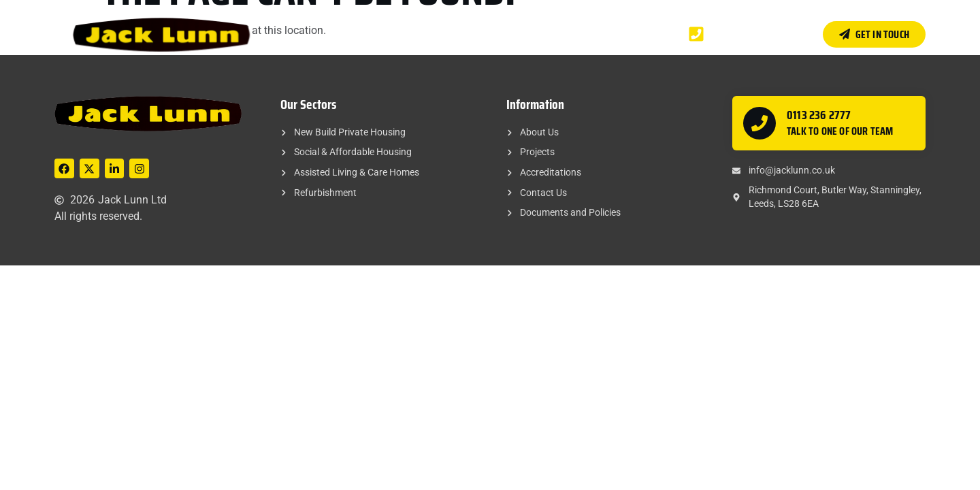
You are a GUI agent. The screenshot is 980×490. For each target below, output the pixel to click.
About (410, 34)
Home (363, 34)
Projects (465, 34)
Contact (612, 34)
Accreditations (539, 34)
